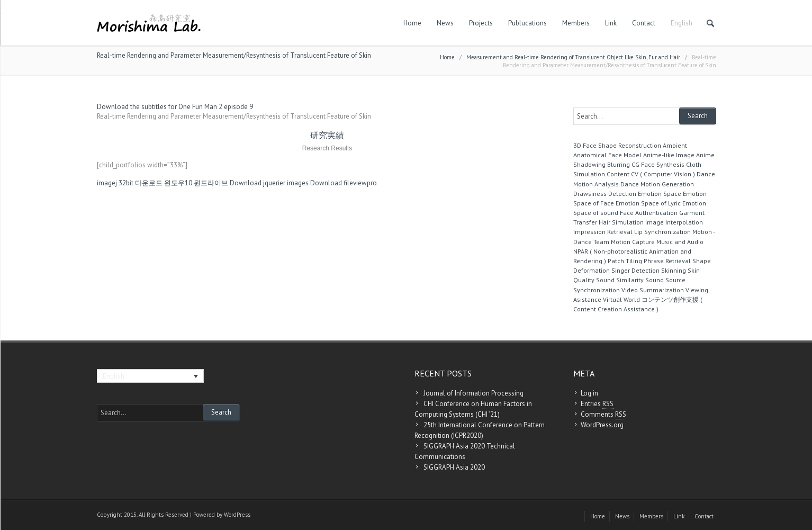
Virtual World (621, 299)
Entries (597, 404)
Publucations (527, 23)
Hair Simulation (621, 222)
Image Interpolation (674, 222)
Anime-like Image (669, 155)
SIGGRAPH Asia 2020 (454, 467)
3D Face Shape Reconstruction (617, 145)
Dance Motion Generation (657, 184)
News (445, 23)
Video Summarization (653, 290)
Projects (481, 23)
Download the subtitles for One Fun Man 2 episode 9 (175, 107)
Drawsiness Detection (605, 194)
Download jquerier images (269, 183)
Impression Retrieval (603, 232)
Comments (603, 415)
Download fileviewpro (344, 183)
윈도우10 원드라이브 (196, 183)
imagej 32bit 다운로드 (130, 183)
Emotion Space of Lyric (648, 203)
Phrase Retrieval (667, 261)
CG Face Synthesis (658, 164)
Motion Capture (633, 242)
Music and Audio (680, 242)
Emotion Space (660, 194)
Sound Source (665, 280)
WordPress (237, 515)
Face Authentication (649, 213)
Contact (644, 23)
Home (412, 23)
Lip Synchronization (662, 232)
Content (618, 174)
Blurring (619, 164)
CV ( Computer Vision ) (663, 174)
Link (611, 23)
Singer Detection (635, 270)
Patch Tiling (625, 261)
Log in (589, 393)
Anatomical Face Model (607, 155)
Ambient (675, 145)
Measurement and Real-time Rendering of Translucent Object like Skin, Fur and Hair (573, 57)
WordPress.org (602, 425)
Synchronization (597, 290)
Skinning (674, 270)
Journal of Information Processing (473, 393)
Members (576, 23)
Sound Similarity (620, 280)
